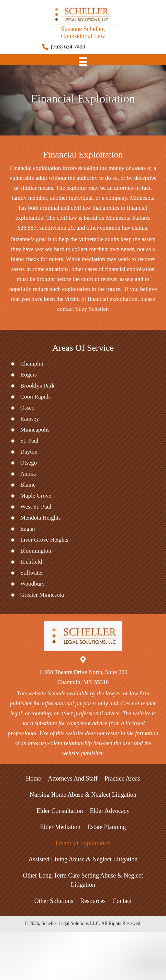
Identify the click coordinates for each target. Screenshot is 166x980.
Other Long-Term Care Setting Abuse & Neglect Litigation (83, 880)
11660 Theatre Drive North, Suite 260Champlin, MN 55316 (83, 677)
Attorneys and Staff (73, 778)
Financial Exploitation (83, 843)
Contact (122, 901)
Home (33, 778)
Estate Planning (107, 827)
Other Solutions (54, 901)
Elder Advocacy (110, 811)
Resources (93, 901)
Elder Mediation (60, 827)
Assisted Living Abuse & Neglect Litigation (83, 859)
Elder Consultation (60, 811)
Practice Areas (122, 778)
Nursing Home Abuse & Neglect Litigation (83, 795)
